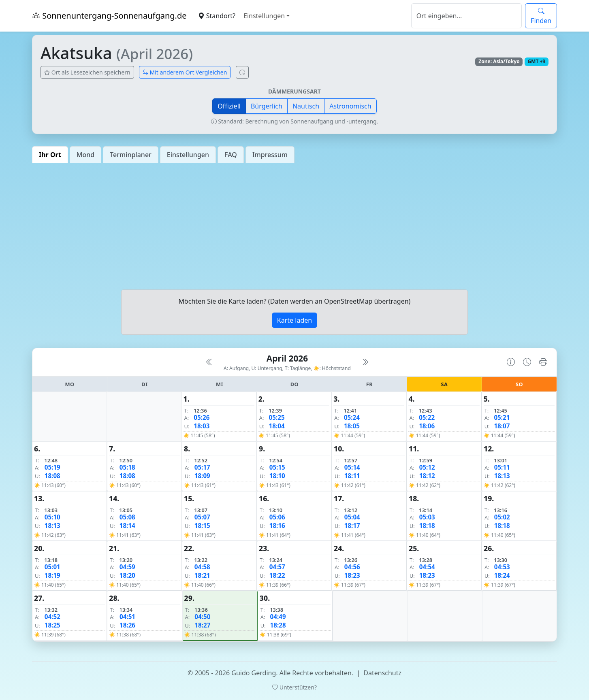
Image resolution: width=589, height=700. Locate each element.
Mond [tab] (85, 155)
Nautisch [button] (306, 106)
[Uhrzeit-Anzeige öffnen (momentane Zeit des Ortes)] (242, 72)
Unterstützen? (294, 687)
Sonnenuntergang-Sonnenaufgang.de (109, 16)
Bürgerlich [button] (267, 106)
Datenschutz (382, 673)
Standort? (217, 16)
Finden (541, 16)
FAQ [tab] (231, 155)
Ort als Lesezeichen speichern (87, 72)
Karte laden (294, 320)
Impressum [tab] (270, 155)
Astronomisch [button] (350, 106)
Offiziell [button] (229, 106)
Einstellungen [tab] (188, 155)
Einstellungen (264, 16)
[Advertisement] (294, 226)
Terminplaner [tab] (131, 155)
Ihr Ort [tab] (50, 155)
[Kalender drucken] (543, 362)
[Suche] (466, 16)
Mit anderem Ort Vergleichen (185, 72)
